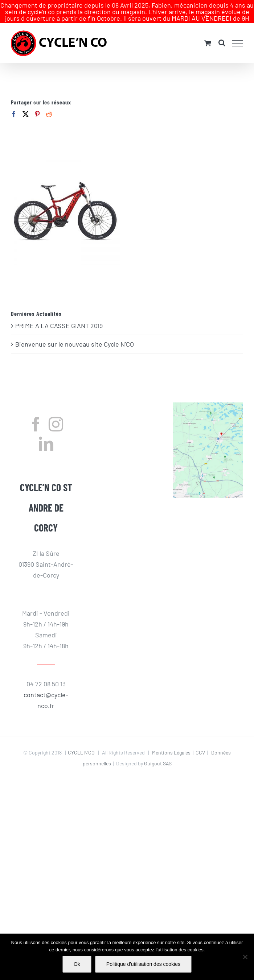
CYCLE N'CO (81, 742)
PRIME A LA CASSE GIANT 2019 (59, 315)
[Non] (245, 957)
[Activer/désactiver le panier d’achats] (208, 32)
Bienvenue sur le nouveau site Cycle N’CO (75, 334)
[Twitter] (26, 104)
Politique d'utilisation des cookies (143, 964)
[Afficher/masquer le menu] (238, 33)
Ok (77, 964)
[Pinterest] (37, 104)
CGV (200, 742)
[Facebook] (14, 104)
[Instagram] (56, 414)
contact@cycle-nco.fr (46, 690)
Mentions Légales (171, 742)
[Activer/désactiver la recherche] (222, 32)
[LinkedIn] (46, 433)
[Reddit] (49, 104)
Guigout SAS (158, 753)
